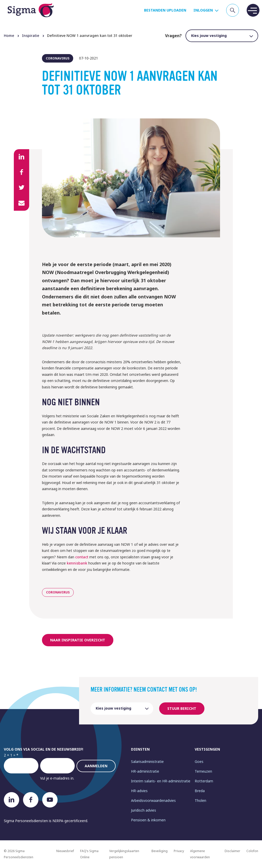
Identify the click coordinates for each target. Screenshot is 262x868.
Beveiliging (160, 851)
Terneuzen (203, 771)
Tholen (200, 800)
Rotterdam (204, 781)
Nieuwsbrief (65, 851)
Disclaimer (232, 851)
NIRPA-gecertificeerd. (70, 821)
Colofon (252, 851)
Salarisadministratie (147, 761)
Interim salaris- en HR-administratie (161, 781)
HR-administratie (145, 771)
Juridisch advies (144, 810)
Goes (199, 761)
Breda (200, 791)
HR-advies (139, 791)
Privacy (179, 851)
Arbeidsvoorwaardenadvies (153, 800)
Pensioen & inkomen (148, 820)
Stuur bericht (182, 708)
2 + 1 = (10, 755)
